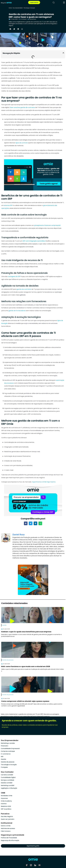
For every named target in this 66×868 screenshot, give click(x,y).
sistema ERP (8, 205)
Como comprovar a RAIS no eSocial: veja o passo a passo (25, 701)
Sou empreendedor (18, 8)
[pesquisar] (54, 2)
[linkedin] (35, 865)
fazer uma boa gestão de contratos (22, 107)
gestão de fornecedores (17, 311)
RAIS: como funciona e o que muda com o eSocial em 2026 (26, 666)
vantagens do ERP (14, 276)
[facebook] (27, 865)
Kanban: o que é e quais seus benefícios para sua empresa (26, 632)
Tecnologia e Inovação (29, 8)
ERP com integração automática (34, 241)
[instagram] (31, 865)
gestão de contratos (24, 289)
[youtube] (39, 865)
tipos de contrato (22, 143)
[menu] (64, 2)
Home (10, 8)
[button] (10, 29)
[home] (6, 2)
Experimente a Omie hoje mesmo (44, 482)
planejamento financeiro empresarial (47, 225)
